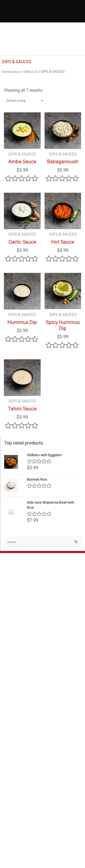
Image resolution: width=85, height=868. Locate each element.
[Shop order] (27, 102)
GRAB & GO (35, 71)
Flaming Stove (13, 71)
